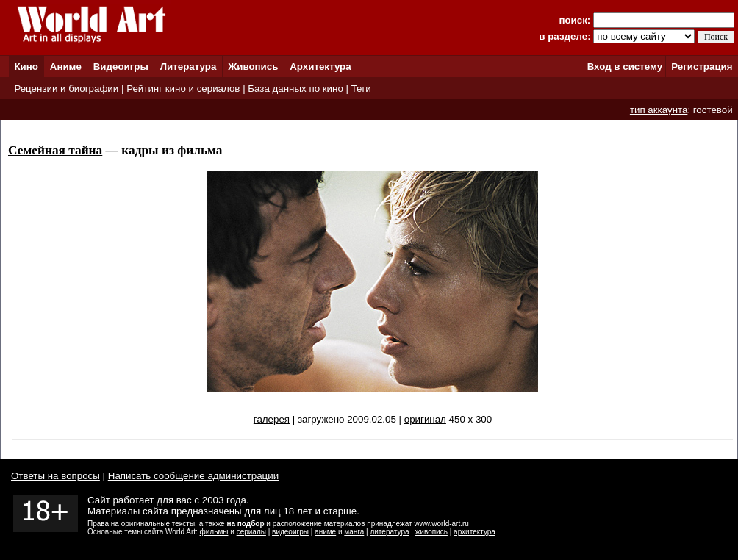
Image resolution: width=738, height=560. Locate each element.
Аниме (66, 67)
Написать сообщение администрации (193, 476)
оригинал (425, 419)
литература (389, 532)
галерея (272, 419)
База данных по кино (295, 89)
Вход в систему (625, 67)
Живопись (253, 67)
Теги (361, 89)
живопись (431, 532)
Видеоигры (121, 67)
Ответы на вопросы (55, 476)
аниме (325, 532)
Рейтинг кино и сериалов (183, 89)
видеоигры (290, 532)
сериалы (251, 532)
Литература (189, 67)
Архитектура (320, 67)
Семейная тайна (55, 150)
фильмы (214, 532)
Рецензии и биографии (66, 89)
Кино (26, 67)
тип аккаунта (659, 110)
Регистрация (702, 67)
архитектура (474, 532)
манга (354, 532)
